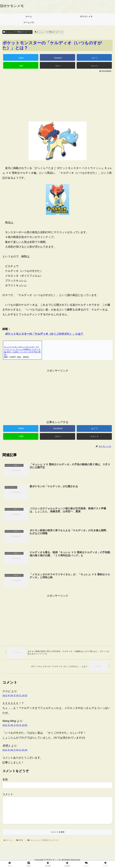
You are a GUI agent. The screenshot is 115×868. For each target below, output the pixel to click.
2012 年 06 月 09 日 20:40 (15, 750)
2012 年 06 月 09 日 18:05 (15, 725)
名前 (5, 780)
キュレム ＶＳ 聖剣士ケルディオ (17, 32)
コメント (8, 794)
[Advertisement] (57, 96)
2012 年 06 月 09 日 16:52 (15, 696)
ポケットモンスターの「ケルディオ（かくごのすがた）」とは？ (44, 334)
